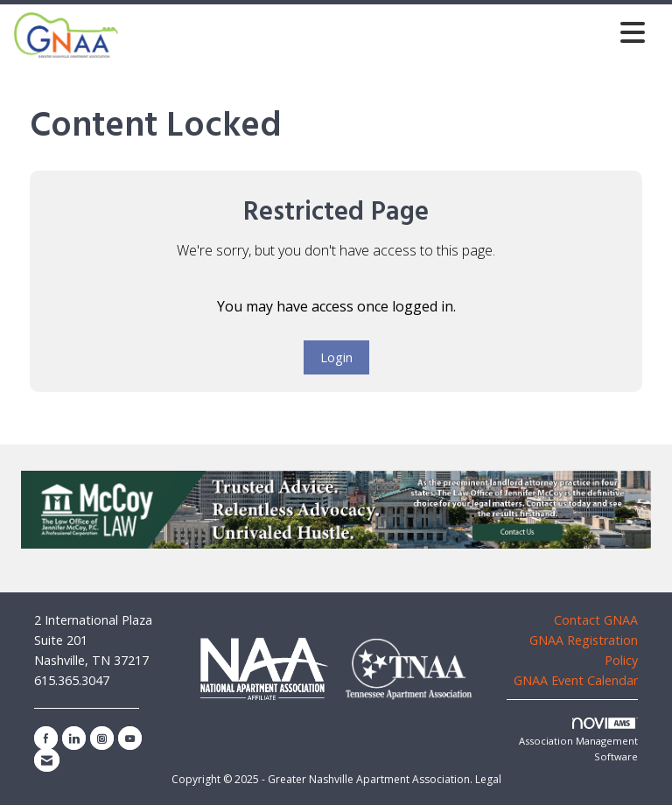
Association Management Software (578, 740)
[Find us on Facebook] (46, 738)
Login (336, 357)
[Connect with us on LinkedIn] (74, 738)
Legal (488, 779)
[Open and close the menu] (387, 32)
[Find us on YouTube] (130, 738)
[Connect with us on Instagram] (102, 738)
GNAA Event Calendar (576, 680)
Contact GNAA (596, 620)
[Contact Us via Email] (47, 760)
